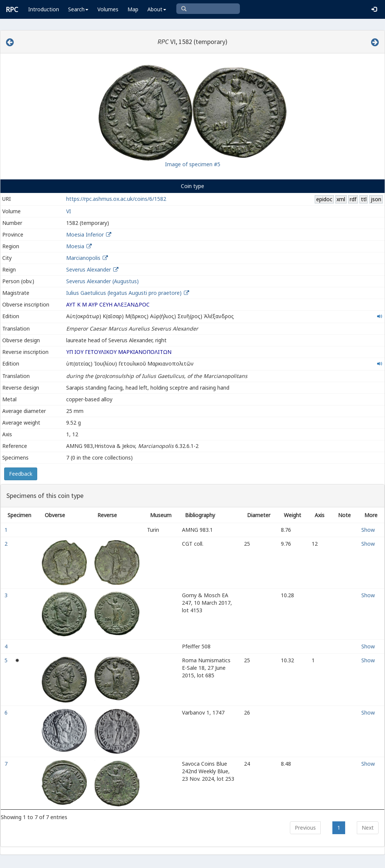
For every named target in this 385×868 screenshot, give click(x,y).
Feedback (21, 474)
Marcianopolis (83, 258)
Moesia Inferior (85, 234)
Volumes (108, 9)
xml (341, 199)
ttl (364, 199)
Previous (305, 828)
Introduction (44, 9)
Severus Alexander (89, 269)
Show (368, 530)
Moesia (75, 246)
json (376, 199)
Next (368, 828)
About (157, 9)
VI (69, 211)
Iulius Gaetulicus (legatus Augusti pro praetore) (125, 293)
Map (133, 9)
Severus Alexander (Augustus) (102, 281)
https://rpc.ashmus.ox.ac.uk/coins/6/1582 (116, 199)
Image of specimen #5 (193, 164)
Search (78, 9)
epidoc (324, 199)
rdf (353, 199)
